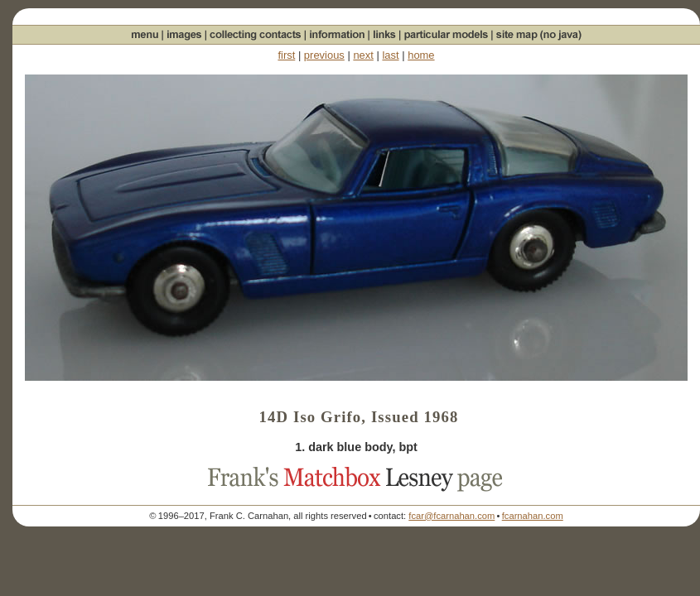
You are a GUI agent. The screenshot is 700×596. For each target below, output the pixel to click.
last (390, 55)
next (363, 55)
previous (324, 55)
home (421, 55)
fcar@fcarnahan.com (451, 516)
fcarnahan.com (533, 516)
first (286, 55)
